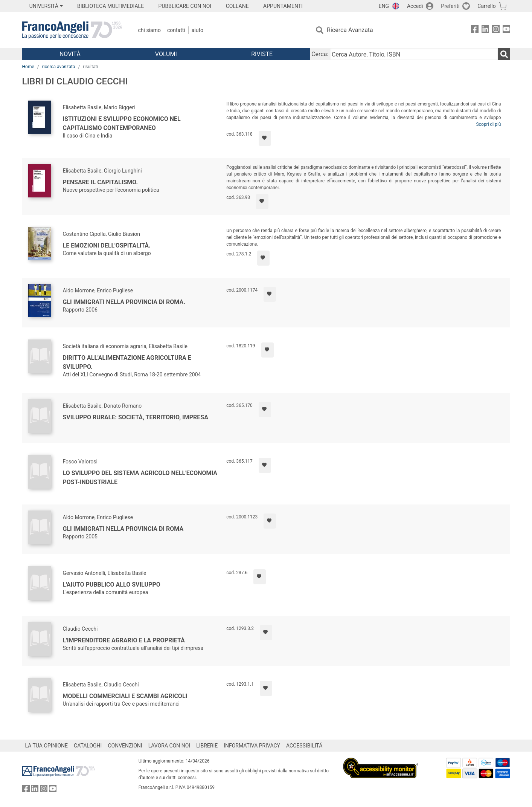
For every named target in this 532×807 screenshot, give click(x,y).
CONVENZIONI (125, 746)
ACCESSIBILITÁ (304, 746)
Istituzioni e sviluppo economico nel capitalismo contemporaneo (122, 123)
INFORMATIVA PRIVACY (252, 746)
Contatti (176, 30)
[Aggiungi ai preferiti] (265, 138)
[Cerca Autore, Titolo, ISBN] (414, 54)
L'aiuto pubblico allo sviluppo (112, 585)
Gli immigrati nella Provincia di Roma (123, 529)
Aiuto (197, 30)
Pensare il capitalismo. (101, 182)
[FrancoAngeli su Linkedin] (485, 30)
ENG (384, 6)
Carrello (486, 6)
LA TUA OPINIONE (47, 746)
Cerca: (320, 54)
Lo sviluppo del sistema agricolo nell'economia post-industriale (140, 478)
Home (28, 67)
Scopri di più (489, 124)
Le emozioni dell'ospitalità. (107, 245)
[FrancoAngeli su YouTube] (506, 30)
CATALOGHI (88, 746)
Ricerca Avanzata (350, 30)
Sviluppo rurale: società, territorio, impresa (136, 417)
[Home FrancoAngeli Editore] (72, 30)
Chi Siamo (149, 30)
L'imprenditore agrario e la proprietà (124, 640)
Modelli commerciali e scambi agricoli (125, 696)
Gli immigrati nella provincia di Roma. (124, 302)
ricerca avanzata (59, 67)
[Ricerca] (504, 54)
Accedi (415, 6)
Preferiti (450, 6)
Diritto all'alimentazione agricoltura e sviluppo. (127, 362)
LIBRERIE (207, 746)
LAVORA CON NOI (169, 746)
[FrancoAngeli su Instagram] (496, 30)
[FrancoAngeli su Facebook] (475, 30)
